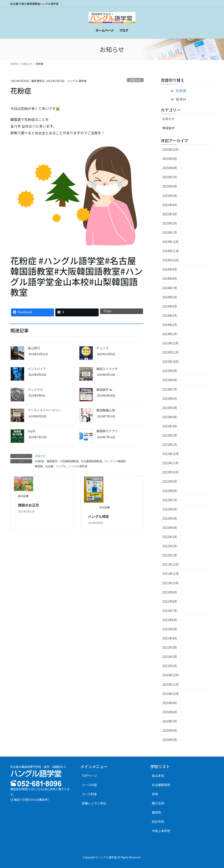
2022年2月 (170, 546)
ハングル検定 (98, 516)
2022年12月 (171, 454)
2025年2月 (170, 223)
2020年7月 (170, 721)
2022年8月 (170, 491)
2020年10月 (171, 694)
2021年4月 (170, 638)
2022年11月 (171, 463)
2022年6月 (170, 509)
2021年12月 (171, 564)
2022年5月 (170, 518)
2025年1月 (170, 232)
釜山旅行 (34, 348)
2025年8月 (170, 168)
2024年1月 (170, 334)
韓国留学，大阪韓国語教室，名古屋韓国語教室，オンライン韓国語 (86, 461)
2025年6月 (170, 186)
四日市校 (158, 822)
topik (31, 431)
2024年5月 (170, 297)
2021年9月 (170, 592)
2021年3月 (170, 647)
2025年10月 (171, 149)
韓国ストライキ (107, 369)
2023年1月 (170, 445)
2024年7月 (170, 288)
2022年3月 (170, 537)
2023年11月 (171, 352)
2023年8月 (170, 380)
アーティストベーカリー (44, 410)
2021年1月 (170, 666)
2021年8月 (170, 601)
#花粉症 (39, 461)
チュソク (103, 348)
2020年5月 (170, 740)
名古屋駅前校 (161, 785)
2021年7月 (170, 611)
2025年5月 (170, 196)
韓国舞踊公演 (106, 410)
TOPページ (89, 776)
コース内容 (89, 785)
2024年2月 (170, 325)
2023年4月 (170, 417)
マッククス (35, 390)
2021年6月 (170, 620)
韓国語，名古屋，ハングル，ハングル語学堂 (61, 466)
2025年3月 (170, 214)
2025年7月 (170, 177)
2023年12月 (171, 343)
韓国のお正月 (28, 505)
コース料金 (89, 794)
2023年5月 (170, 408)
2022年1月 (170, 555)
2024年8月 (170, 278)
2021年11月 (171, 574)
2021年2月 (170, 657)
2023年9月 (170, 371)
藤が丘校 (158, 803)
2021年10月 (171, 583)
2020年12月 (171, 675)
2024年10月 (171, 260)
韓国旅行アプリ (107, 431)
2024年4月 (170, 306)
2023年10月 (171, 361)
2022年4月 (170, 528)
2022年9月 (170, 481)
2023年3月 (170, 426)
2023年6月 (170, 399)
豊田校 (156, 812)
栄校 (155, 794)
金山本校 (158, 776)
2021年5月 (170, 629)
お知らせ (135, 80)
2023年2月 (170, 435)
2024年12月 (171, 242)
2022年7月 (170, 500)
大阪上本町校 (161, 831)
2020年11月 (171, 684)
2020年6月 (170, 730)
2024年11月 (171, 251)
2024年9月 (170, 269)
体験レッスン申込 (94, 803)
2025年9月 (170, 159)
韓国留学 (168, 128)
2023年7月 (170, 389)
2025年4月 (170, 205)
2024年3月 (170, 315)
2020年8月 (170, 712)
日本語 (181, 90)
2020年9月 (170, 703)
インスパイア (37, 369)
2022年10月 (171, 472)
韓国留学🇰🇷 (104, 390)
